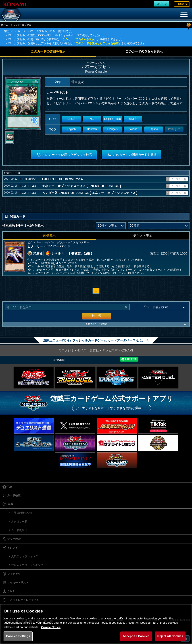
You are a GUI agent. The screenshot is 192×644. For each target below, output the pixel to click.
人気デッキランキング (25, 556)
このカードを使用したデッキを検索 (97, 43)
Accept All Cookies (136, 636)
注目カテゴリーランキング (27, 565)
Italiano (133, 129)
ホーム (5, 25)
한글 (92, 119)
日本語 (71, 119)
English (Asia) (113, 119)
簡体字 (133, 119)
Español (153, 129)
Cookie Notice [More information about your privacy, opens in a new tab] (51, 627)
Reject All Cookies (170, 636)
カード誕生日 (19, 530)
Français (113, 129)
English (71, 129)
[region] (96, 624)
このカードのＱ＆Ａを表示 (78, 39)
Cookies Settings (18, 636)
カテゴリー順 (19, 522)
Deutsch (92, 129)
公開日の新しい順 (22, 513)
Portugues (174, 129)
